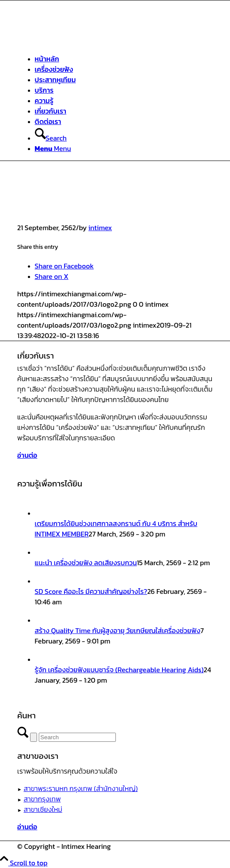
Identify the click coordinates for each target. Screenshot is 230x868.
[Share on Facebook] (64, 266)
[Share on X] (52, 276)
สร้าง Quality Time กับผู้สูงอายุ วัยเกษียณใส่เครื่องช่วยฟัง (118, 630)
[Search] (51, 138)
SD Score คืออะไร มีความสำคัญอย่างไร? (91, 591)
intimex (100, 228)
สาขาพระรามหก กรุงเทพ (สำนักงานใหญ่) (81, 788)
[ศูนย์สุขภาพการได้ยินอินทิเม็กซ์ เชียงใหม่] (83, 41)
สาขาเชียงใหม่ (43, 809)
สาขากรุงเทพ (42, 799)
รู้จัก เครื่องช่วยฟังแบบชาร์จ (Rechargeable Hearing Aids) (119, 670)
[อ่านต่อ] (27, 455)
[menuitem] (124, 59)
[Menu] (53, 148)
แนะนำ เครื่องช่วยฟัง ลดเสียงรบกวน (86, 563)
